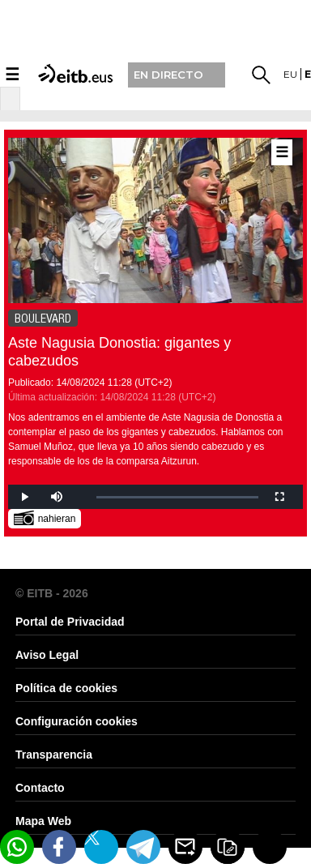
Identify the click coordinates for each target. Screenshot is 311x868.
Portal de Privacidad (70, 622)
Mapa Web (43, 821)
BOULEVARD (43, 319)
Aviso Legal (47, 655)
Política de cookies (66, 688)
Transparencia (54, 755)
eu (290, 74)
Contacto (40, 788)
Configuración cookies (77, 721)
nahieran (45, 517)
